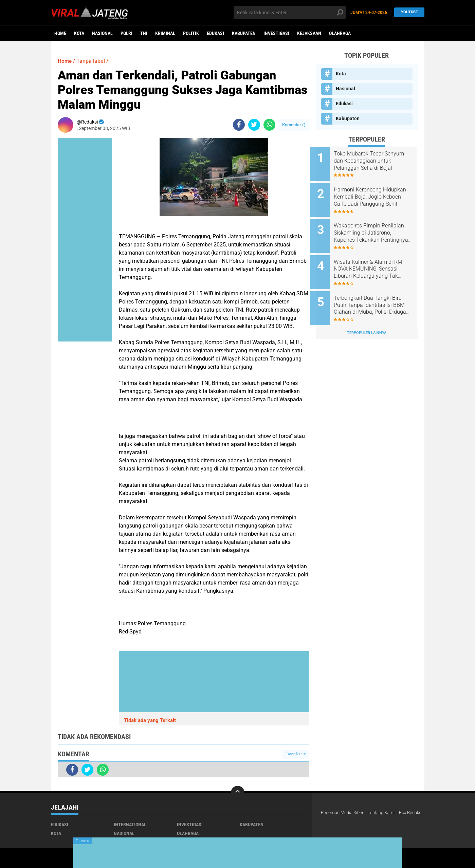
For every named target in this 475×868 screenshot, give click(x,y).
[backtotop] (238, 793)
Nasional (102, 33)
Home (60, 33)
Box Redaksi (334, 821)
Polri (126, 33)
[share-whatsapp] (269, 125)
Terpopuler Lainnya (367, 324)
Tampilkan (296, 754)
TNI (144, 33)
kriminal (165, 33)
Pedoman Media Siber (344, 813)
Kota (79, 33)
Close (82, 841)
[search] (290, 13)
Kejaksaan (309, 33)
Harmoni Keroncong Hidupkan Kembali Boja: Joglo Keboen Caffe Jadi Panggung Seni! (376, 195)
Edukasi (215, 33)
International (130, 825)
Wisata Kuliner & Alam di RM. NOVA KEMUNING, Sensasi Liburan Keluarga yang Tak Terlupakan (374, 264)
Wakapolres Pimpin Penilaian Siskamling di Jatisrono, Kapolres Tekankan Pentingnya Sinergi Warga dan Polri (376, 229)
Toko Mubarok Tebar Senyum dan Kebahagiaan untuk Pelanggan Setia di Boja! (375, 161)
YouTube (407, 12)
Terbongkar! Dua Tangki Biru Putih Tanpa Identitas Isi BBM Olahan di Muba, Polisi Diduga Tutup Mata (376, 298)
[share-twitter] (254, 125)
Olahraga (340, 33)
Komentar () (294, 125)
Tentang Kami (386, 813)
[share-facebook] (239, 125)
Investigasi (276, 33)
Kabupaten (244, 33)
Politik (191, 33)
